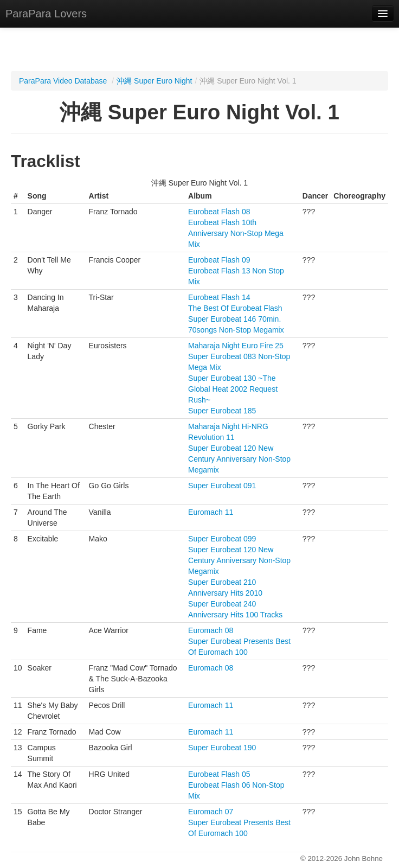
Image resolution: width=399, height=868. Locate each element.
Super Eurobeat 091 (222, 486)
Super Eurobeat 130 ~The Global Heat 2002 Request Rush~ (233, 389)
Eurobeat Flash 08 (219, 212)
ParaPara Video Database (63, 81)
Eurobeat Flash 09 (219, 260)
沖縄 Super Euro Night (154, 81)
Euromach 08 (211, 630)
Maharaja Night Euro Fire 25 (236, 346)
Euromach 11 (211, 512)
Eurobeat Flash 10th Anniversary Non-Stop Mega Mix (236, 233)
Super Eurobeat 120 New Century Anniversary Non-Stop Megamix (239, 459)
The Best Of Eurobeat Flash (235, 308)
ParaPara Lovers (46, 14)
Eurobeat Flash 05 (219, 774)
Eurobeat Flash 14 (219, 297)
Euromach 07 (211, 812)
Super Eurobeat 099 (222, 539)
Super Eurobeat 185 (222, 411)
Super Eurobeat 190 (222, 748)
